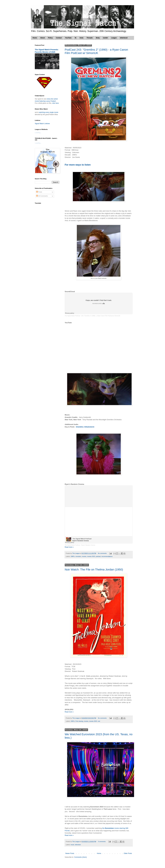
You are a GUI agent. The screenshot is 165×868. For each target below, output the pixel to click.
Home (35, 38)
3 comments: (102, 842)
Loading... (38, 133)
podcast (98, 556)
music (72, 845)
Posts (39, 192)
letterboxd (124, 38)
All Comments (42, 196)
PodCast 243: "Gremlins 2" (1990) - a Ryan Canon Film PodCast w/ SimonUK (96, 51)
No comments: (103, 553)
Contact (59, 38)
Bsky (98, 38)
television (78, 845)
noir (99, 721)
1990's (73, 556)
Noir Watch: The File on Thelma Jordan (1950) (94, 570)
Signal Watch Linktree (42, 124)
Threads (90, 38)
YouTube (68, 38)
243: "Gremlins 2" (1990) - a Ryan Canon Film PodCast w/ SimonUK (101, 316)
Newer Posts (70, 853)
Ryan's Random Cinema (88, 545)
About (42, 38)
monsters (78, 556)
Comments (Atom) (80, 857)
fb (76, 38)
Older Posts (128, 853)
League (114, 38)
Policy (50, 38)
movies (84, 556)
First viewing (79, 721)
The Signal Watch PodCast (72, 316)
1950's (73, 721)
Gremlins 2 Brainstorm (85, 427)
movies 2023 (91, 556)
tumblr (105, 38)
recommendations (107, 556)
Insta (81, 38)
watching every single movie (49, 112)
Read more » (69, 547)
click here (55, 103)
